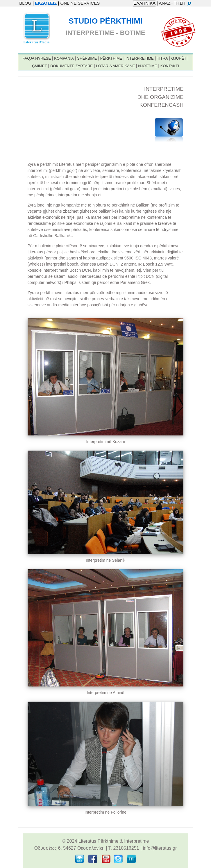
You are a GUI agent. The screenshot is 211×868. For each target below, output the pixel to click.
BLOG (25, 3)
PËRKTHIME (111, 58)
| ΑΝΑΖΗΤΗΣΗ (174, 3)
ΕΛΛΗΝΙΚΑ (144, 3)
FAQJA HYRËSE (37, 58)
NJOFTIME (147, 66)
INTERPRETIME (140, 58)
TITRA (162, 58)
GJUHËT (179, 58)
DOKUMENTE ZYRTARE (71, 66)
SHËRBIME (87, 58)
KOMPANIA (64, 58)
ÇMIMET (39, 66)
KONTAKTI (170, 66)
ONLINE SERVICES (80, 3)
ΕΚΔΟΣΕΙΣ (46, 3)
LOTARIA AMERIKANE (115, 66)
